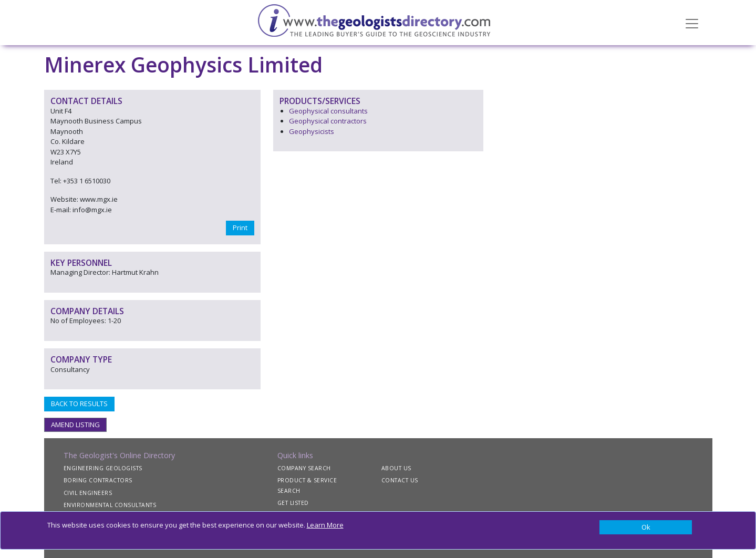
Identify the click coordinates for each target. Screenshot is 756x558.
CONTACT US (400, 480)
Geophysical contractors (328, 121)
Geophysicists (312, 131)
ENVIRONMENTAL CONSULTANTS (110, 505)
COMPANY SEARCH (304, 468)
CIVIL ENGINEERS (88, 493)
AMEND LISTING (75, 425)
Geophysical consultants (328, 111)
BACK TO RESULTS (79, 404)
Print (240, 228)
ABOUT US (396, 468)
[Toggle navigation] (692, 23)
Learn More (325, 525)
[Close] (646, 528)
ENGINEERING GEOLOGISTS (103, 468)
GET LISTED (293, 503)
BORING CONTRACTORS (98, 480)
